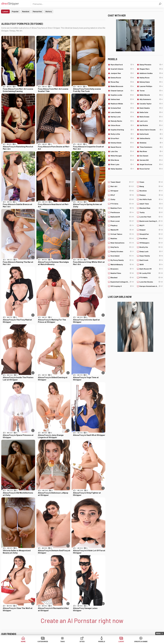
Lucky (121, 641)
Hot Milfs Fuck (151, 199)
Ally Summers (151, 99)
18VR (151, 264)
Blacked (122, 278)
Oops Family (151, 256)
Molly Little (122, 134)
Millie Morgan (122, 156)
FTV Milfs (151, 278)
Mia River (151, 151)
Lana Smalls (122, 112)
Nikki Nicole (151, 95)
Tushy (151, 212)
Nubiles (122, 238)
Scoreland (122, 256)
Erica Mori (122, 138)
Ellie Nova (122, 160)
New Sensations (122, 243)
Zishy (122, 199)
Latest (5, 11)
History (49, 11)
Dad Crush (151, 260)
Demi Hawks (151, 108)
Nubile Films (122, 273)
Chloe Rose (122, 125)
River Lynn (122, 164)
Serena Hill (151, 160)
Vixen (151, 182)
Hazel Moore (122, 147)
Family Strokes (122, 251)
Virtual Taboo (122, 234)
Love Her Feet (151, 217)
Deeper (151, 230)
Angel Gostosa (151, 164)
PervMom (151, 238)
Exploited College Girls (122, 282)
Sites (82, 641)
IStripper (122, 191)
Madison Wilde (122, 104)
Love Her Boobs (151, 282)
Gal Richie (151, 125)
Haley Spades (122, 169)
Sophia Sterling (122, 130)
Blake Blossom (122, 86)
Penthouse (122, 212)
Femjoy (151, 195)
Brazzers (122, 269)
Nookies (151, 191)
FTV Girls (122, 204)
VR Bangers (151, 243)
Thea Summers (151, 147)
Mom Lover (122, 221)
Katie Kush (151, 134)
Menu (158, 633)
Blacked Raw (151, 208)
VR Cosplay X (122, 286)
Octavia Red (122, 108)
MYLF (122, 195)
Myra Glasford (122, 65)
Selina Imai (122, 99)
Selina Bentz (151, 138)
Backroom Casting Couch (151, 221)
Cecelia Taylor (151, 104)
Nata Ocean (151, 117)
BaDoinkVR (122, 217)
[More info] (33, 84)
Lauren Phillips (151, 86)
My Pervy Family (122, 260)
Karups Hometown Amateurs (151, 286)
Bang (151, 186)
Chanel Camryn (122, 91)
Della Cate (151, 112)
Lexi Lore (151, 121)
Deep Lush (151, 251)
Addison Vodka (151, 73)
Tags (62, 641)
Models (102, 641)
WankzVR (122, 230)
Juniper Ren (122, 73)
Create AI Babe (141, 641)
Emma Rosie (122, 78)
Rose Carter (151, 169)
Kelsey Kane (151, 82)
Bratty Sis (151, 247)
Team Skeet (122, 182)
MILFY (151, 225)
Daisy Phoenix (151, 65)
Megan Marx (151, 69)
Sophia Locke (122, 95)
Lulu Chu (122, 151)
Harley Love (122, 117)
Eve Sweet (151, 156)
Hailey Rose (151, 78)
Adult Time (151, 204)
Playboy (122, 225)
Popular (15, 11)
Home (23, 641)
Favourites (37, 11)
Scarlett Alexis (122, 69)
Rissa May (122, 82)
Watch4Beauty (122, 264)
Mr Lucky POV (151, 273)
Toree (151, 91)
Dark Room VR (151, 269)
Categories (43, 641)
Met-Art (122, 186)
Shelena (151, 143)
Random (26, 11)
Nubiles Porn (122, 208)
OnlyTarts (122, 247)
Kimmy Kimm (122, 143)
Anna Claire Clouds (151, 130)
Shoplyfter (151, 234)
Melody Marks (122, 121)
